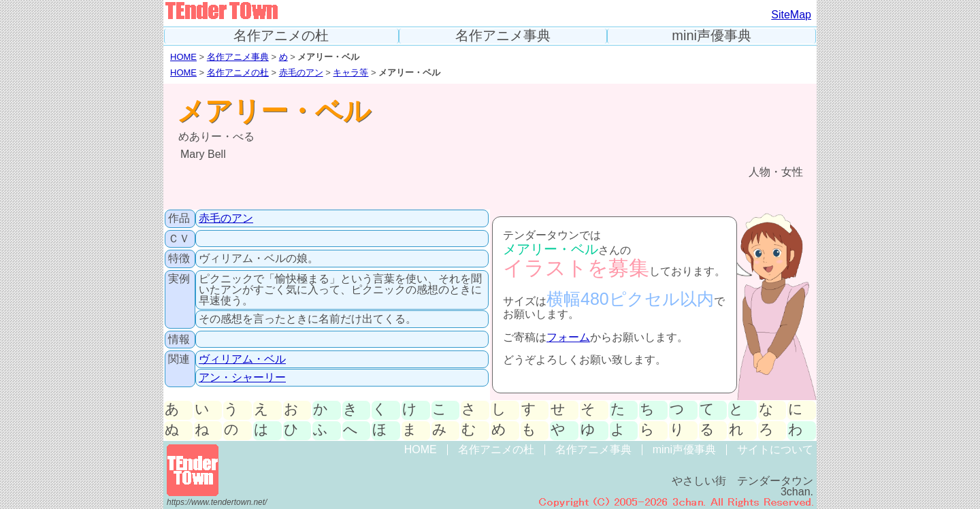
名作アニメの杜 (281, 36)
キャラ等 (350, 72)
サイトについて (775, 449)
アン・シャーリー (242, 377)
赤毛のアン (301, 72)
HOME (183, 57)
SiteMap (791, 15)
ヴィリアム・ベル (242, 359)
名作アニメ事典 (503, 36)
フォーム (568, 337)
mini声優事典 (712, 36)
